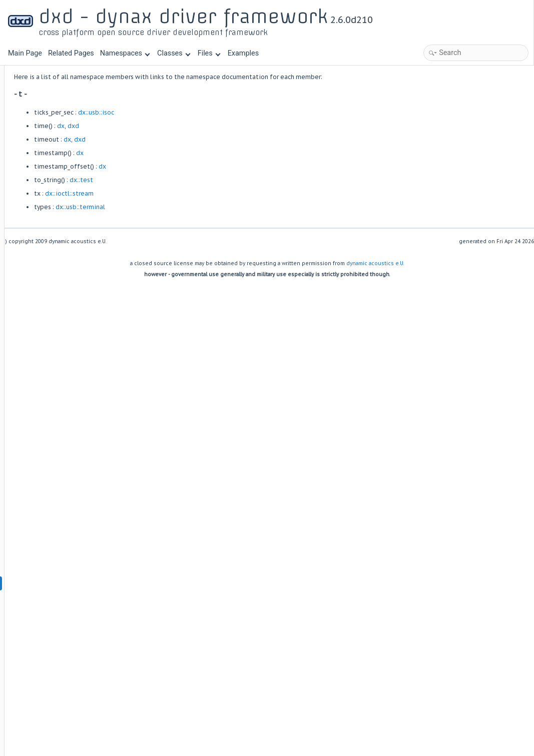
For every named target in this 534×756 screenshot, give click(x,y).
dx (185, 126)
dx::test (205, 180)
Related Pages (71, 53)
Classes (174, 53)
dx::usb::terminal (204, 207)
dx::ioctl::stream (193, 193)
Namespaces (125, 53)
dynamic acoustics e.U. (375, 263)
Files (209, 53)
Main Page (25, 53)
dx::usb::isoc (220, 112)
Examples (243, 53)
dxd (197, 126)
